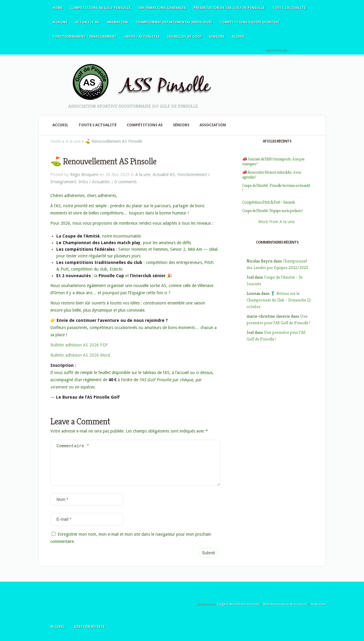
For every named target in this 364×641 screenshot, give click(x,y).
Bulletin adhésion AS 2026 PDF (79, 345)
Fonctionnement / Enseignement (85, 37)
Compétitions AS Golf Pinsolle (101, 8)
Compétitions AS (145, 125)
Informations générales (162, 8)
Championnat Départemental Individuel (174, 22)
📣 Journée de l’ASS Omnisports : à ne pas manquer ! (273, 161)
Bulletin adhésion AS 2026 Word (80, 355)
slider (238, 37)
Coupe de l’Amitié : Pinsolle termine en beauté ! (276, 188)
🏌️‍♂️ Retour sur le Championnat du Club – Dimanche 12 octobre (279, 300)
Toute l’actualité (289, 8)
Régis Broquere (84, 175)
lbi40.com (318, 611)
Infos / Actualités (142, 37)
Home (58, 8)
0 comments (126, 182)
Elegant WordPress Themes (238, 611)
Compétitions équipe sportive (250, 22)
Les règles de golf (184, 37)
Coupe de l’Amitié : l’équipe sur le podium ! (272, 211)
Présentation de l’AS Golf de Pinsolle (229, 8)
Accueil (60, 125)
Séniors (217, 37)
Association (213, 125)
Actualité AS (87, 22)
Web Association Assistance (285, 611)
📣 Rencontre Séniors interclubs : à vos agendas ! (272, 175)
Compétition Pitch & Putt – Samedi (268, 202)
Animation (117, 22)
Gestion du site (89, 634)
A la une (60, 22)
